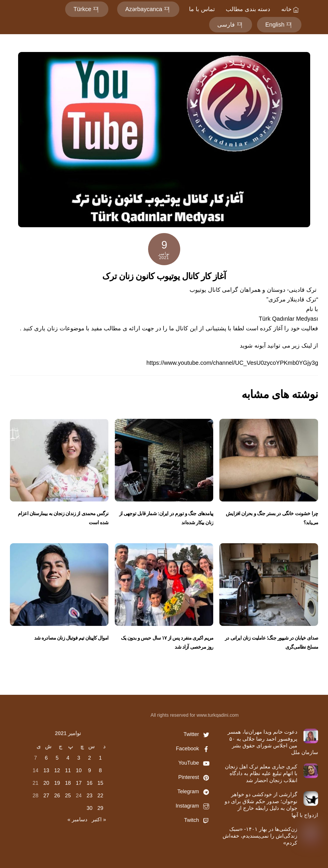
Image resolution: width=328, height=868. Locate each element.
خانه (291, 9)
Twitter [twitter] (198, 734)
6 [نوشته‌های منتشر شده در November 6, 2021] (46, 758)
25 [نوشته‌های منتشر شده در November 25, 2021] (68, 796)
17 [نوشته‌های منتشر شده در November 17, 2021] (79, 783)
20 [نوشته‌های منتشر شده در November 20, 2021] (46, 783)
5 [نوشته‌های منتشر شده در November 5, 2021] (57, 758)
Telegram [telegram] (195, 791)
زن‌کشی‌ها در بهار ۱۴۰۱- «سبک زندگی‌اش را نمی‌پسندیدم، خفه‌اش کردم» (260, 836)
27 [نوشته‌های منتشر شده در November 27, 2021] (46, 796)
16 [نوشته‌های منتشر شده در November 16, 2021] (90, 783)
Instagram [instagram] (194, 806)
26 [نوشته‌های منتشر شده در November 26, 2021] (57, 796)
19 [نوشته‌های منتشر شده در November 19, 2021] (57, 783)
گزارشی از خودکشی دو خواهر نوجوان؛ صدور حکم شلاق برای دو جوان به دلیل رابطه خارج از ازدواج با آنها (271, 805)
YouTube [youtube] (195, 763)
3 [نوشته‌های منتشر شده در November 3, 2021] (79, 758)
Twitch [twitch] (198, 820)
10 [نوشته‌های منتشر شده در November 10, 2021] (79, 770)
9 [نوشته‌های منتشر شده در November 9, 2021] (90, 770)
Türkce (87, 9)
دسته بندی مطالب (248, 9)
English (279, 25)
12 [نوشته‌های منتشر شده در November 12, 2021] (57, 770)
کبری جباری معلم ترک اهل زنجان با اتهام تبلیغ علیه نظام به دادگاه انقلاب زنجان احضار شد (261, 774)
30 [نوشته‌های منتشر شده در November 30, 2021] (90, 808)
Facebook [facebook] (194, 749)
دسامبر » (77, 820)
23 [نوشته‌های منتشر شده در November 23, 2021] (90, 796)
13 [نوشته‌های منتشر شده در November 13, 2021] (46, 770)
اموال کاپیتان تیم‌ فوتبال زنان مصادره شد (71, 638)
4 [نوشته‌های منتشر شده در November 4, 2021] (68, 758)
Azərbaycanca (148, 9)
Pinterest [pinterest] (195, 777)
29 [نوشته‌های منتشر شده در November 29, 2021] (100, 808)
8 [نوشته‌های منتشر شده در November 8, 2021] (100, 770)
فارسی (231, 25)
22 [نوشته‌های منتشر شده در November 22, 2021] (100, 796)
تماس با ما (202, 9)
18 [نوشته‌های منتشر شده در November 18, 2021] (68, 783)
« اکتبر (99, 820)
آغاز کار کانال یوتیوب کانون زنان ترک (164, 276)
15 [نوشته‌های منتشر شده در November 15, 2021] (100, 783)
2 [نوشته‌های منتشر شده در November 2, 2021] (90, 758)
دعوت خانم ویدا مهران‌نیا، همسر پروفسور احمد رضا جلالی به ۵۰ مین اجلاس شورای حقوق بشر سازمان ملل (273, 742)
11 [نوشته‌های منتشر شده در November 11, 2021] (68, 770)
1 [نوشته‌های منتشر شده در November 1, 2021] (100, 758)
